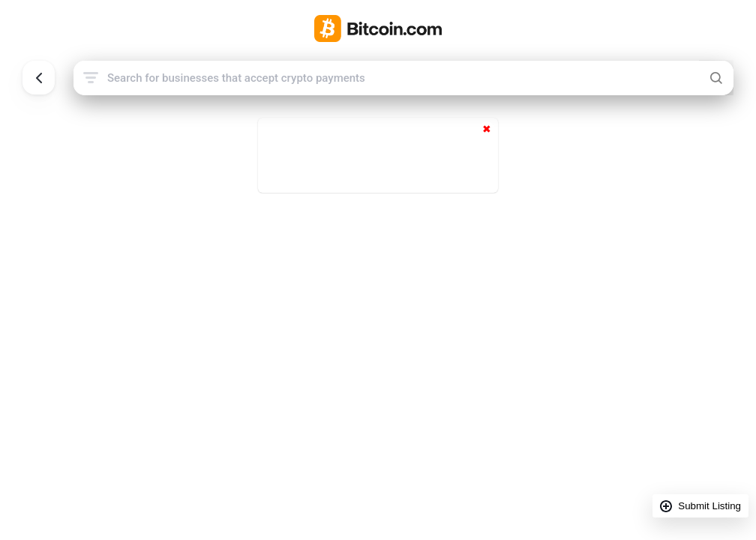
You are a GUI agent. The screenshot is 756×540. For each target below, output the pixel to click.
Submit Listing (709, 506)
